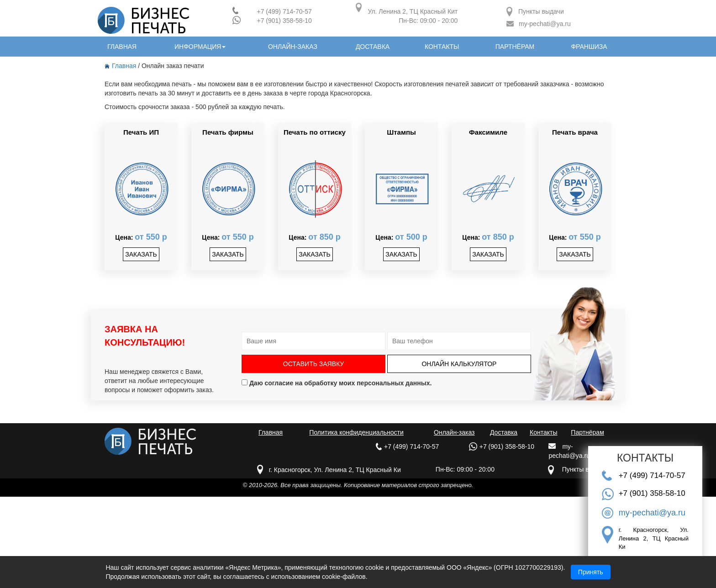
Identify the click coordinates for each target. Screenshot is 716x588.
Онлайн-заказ (454, 432)
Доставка (504, 432)
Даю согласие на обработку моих (337, 383)
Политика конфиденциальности (356, 432)
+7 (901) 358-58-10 (284, 21)
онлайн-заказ (293, 47)
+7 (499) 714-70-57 (284, 11)
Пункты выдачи (541, 11)
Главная (121, 66)
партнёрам (515, 47)
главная (122, 47)
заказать (141, 254)
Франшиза (589, 47)
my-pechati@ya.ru (545, 24)
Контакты (543, 432)
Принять (591, 572)
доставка (373, 47)
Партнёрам (587, 432)
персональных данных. (394, 383)
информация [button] (200, 47)
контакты (442, 47)
